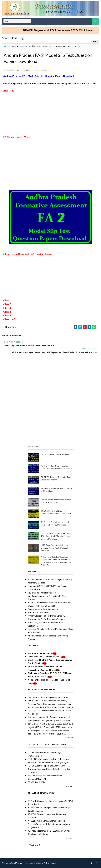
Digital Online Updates (47, 863)
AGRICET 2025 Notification (39, 613)
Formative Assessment (18, 46)
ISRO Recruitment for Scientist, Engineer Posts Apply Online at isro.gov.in (55, 548)
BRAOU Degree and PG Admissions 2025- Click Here (61, 30)
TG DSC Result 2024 (36, 782)
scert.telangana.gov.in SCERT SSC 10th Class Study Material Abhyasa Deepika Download (56, 536)
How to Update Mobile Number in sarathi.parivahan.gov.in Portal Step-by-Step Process (47, 596)
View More (70, 738)
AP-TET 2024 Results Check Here (56, 455)
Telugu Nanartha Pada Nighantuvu (43, 609)
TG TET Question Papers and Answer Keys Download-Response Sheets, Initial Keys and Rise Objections (49, 769)
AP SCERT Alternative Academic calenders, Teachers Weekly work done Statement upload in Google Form (49, 824)
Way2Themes (17, 863)
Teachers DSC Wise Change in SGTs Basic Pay (48, 698)
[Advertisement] (51, 116)
